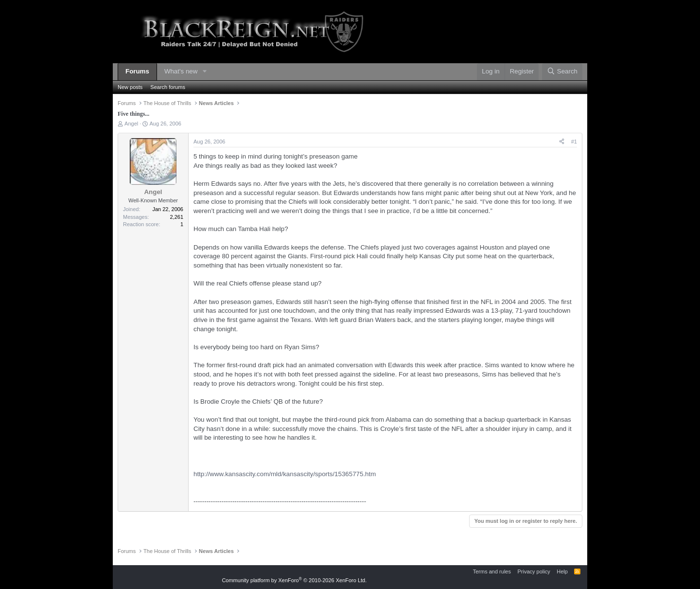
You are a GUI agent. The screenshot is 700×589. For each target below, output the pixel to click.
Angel (131, 124)
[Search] (562, 72)
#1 (574, 142)
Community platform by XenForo (294, 580)
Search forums (168, 87)
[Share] (562, 142)
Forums (137, 71)
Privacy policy (534, 571)
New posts (130, 87)
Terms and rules (492, 571)
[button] (205, 72)
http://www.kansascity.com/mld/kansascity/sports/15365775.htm (285, 474)
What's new (181, 71)
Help (562, 571)
